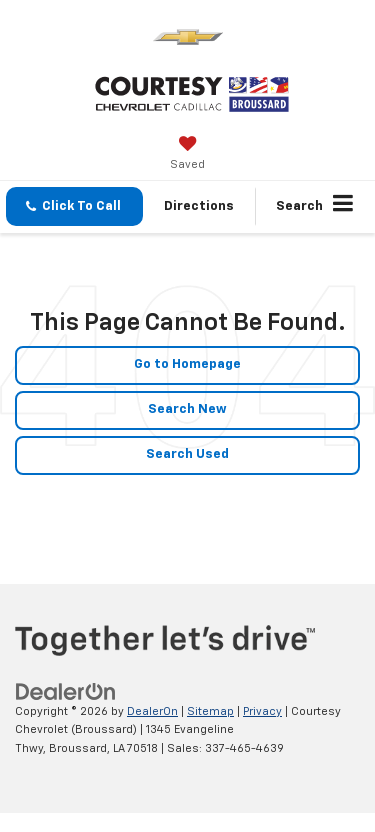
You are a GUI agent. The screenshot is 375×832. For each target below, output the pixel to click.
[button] (74, 206)
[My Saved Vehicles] (187, 155)
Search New (187, 409)
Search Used (187, 454)
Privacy (262, 711)
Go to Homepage (187, 364)
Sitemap (210, 711)
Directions (199, 206)
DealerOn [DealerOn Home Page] (152, 711)
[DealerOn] (66, 691)
